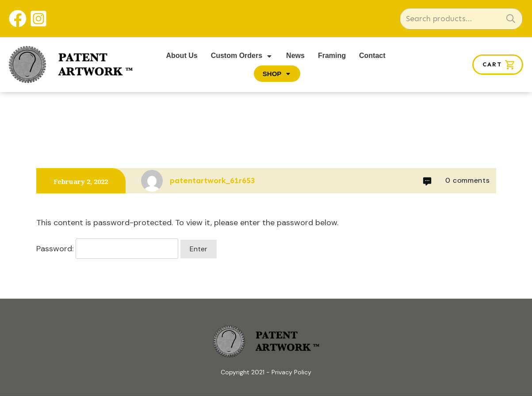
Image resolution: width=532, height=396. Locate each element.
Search (511, 19)
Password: (107, 249)
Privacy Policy (291, 372)
